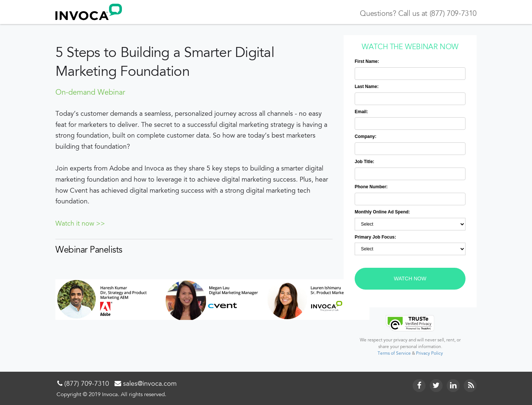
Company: (366, 136)
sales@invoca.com (150, 384)
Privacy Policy (429, 354)
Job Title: (364, 162)
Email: (361, 112)
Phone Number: (371, 187)
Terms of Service (394, 354)
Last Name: (367, 87)
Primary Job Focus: (375, 237)
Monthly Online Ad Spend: (382, 212)
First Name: (367, 61)
